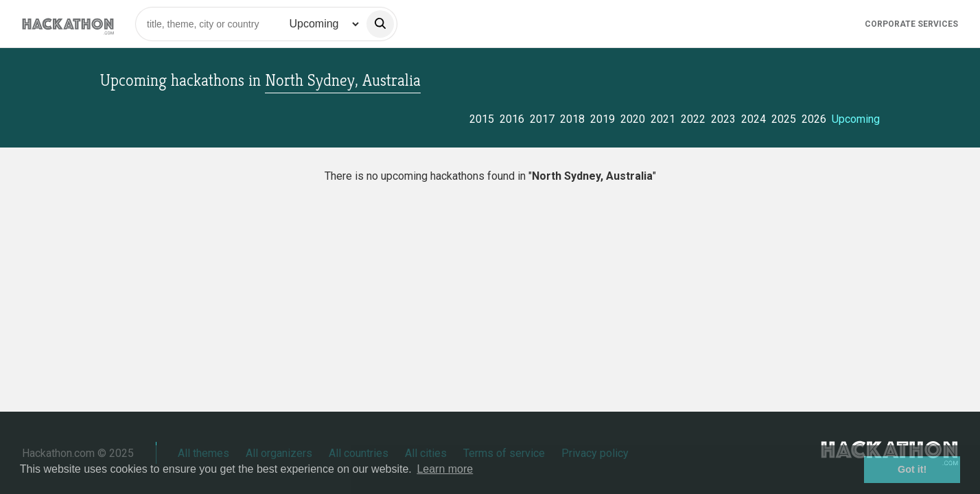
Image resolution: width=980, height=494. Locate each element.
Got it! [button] (912, 469)
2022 (693, 119)
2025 (784, 119)
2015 (482, 119)
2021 (663, 119)
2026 (814, 119)
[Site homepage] (68, 24)
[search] (380, 24)
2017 (542, 119)
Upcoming (856, 119)
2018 (572, 119)
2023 (723, 119)
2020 (633, 119)
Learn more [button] (445, 469)
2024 (754, 119)
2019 (603, 119)
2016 (512, 119)
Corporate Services (911, 24)
